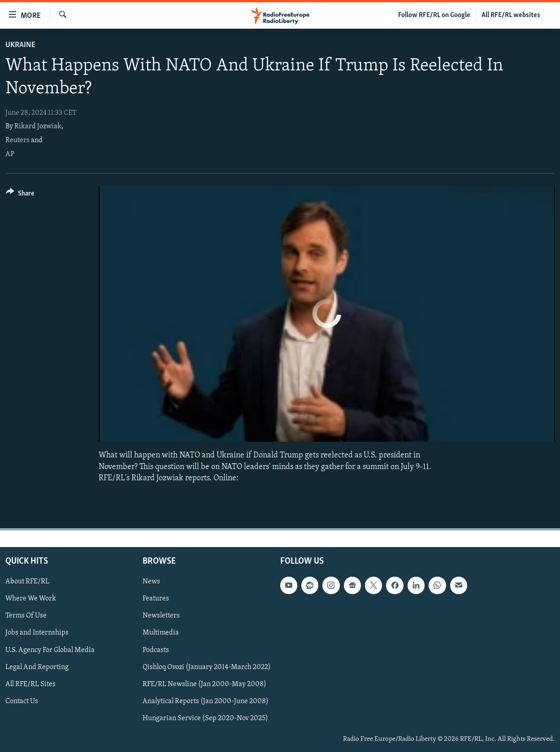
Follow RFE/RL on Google (434, 15)
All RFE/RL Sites (30, 684)
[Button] (20, 195)
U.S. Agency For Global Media (50, 650)
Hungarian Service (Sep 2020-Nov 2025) (205, 718)
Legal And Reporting (37, 667)
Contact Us (22, 701)
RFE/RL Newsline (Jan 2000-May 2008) (204, 684)
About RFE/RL (27, 582)
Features (156, 599)
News (151, 582)
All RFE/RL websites (511, 15)
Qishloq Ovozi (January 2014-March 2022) (207, 667)
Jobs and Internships (37, 633)
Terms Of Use (26, 616)
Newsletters (161, 616)
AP (10, 154)
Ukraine (20, 45)
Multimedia (161, 633)
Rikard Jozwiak (38, 126)
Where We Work (31, 599)
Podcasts (156, 650)
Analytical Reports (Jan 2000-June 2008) (206, 701)
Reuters (17, 140)
